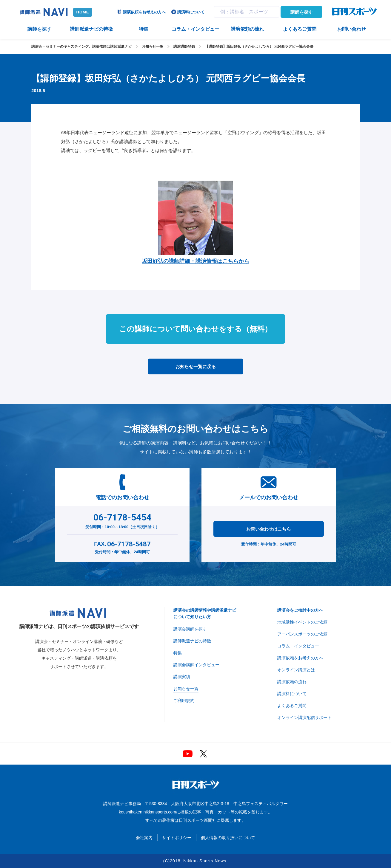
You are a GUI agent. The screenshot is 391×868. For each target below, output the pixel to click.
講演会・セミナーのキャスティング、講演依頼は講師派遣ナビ (81, 46)
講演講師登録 (184, 46)
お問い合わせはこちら (269, 529)
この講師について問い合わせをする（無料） (195, 329)
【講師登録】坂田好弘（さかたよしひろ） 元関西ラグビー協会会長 (259, 46)
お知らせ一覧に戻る (196, 366)
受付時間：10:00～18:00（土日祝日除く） (123, 520)
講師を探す (302, 12)
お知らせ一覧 (153, 46)
